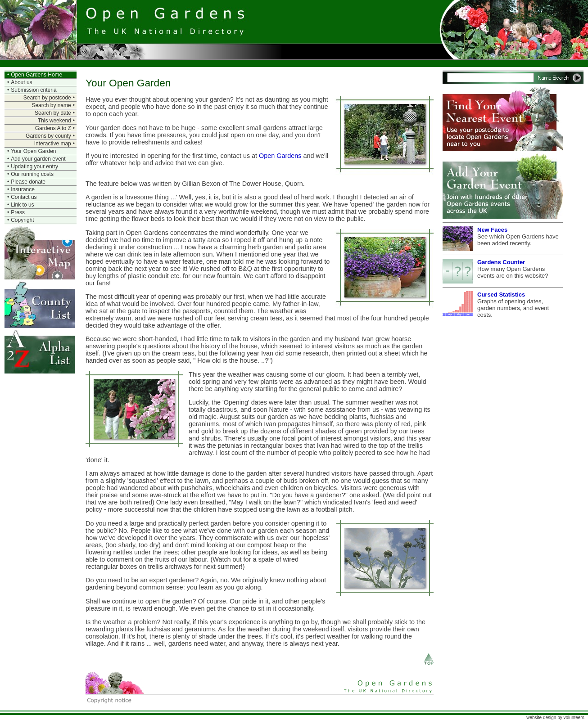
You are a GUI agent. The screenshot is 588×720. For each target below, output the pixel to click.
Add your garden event (38, 159)
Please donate (28, 182)
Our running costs (32, 174)
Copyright (22, 220)
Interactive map (53, 144)
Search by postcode (47, 98)
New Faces (492, 230)
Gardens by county (48, 136)
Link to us (22, 205)
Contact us (24, 197)
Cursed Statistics (501, 295)
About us (21, 82)
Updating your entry (34, 166)
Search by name (51, 105)
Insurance (23, 189)
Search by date (53, 113)
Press (18, 212)
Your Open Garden (33, 151)
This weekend (54, 121)
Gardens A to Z (53, 128)
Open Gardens (280, 156)
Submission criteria (34, 90)
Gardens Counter (501, 262)
